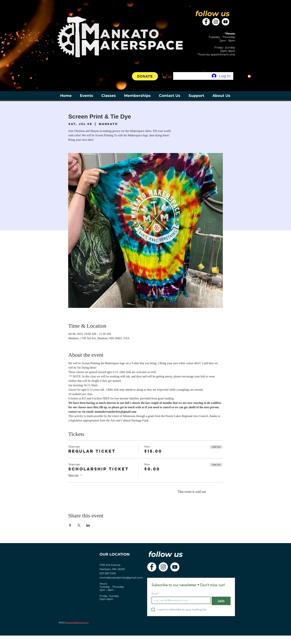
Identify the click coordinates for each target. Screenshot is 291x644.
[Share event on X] (79, 525)
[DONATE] (145, 76)
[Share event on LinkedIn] (88, 525)
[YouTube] (225, 22)
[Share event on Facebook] (70, 525)
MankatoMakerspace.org (77, 622)
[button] (165, 76)
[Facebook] (206, 22)
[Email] (180, 600)
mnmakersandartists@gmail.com (121, 578)
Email (155, 594)
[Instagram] (216, 22)
